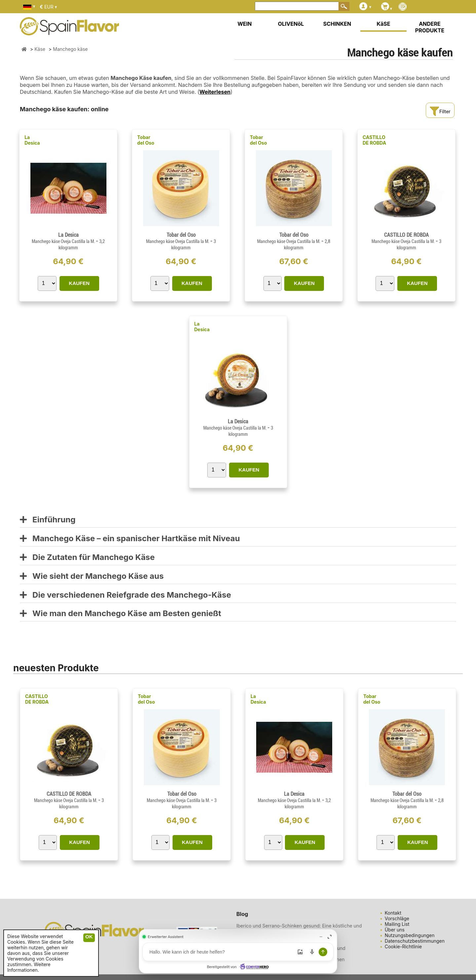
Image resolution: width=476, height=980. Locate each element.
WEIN (244, 24)
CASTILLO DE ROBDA (374, 140)
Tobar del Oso (146, 140)
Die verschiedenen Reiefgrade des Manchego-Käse (125, 595)
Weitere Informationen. (29, 967)
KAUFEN (79, 283)
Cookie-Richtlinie (403, 946)
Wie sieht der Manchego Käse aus (92, 576)
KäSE (384, 24)
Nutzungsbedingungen (410, 935)
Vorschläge (397, 918)
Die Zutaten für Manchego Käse (87, 558)
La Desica (32, 140)
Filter (440, 111)
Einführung (48, 520)
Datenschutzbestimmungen (415, 941)
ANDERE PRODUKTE (430, 27)
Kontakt (393, 913)
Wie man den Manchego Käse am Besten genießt (120, 614)
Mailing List (397, 924)
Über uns (395, 930)
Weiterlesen (215, 92)
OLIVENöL (291, 24)
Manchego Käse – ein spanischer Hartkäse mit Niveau (130, 539)
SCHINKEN (337, 24)
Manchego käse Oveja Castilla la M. (64, 241)
